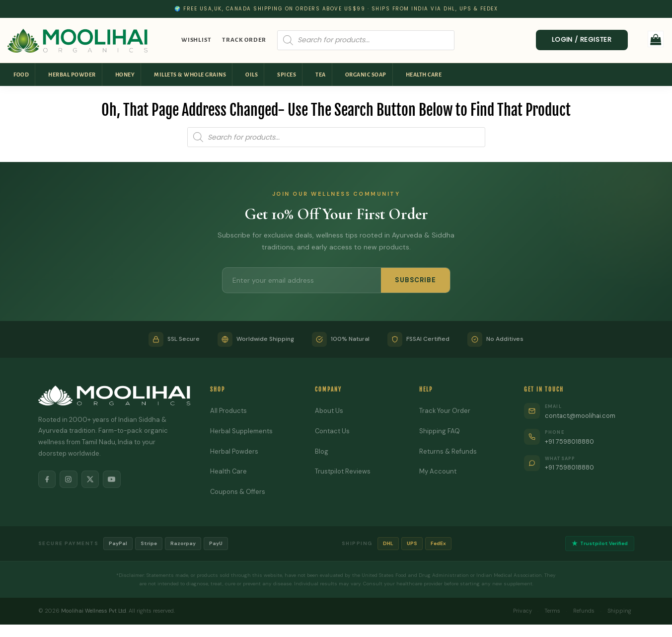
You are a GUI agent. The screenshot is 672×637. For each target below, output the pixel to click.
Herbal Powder (72, 75)
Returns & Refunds (448, 451)
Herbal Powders (234, 451)
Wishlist (196, 40)
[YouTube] (113, 479)
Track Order (244, 40)
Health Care (424, 75)
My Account (438, 471)
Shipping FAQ (440, 431)
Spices (287, 75)
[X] (91, 479)
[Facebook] (47, 479)
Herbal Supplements (241, 431)
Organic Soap (366, 75)
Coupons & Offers (238, 492)
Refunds (584, 611)
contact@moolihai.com (581, 416)
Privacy (522, 611)
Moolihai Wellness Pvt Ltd (94, 611)
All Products (228, 411)
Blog (322, 451)
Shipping (619, 611)
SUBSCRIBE (415, 280)
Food (21, 75)
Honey (125, 75)
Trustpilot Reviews (343, 471)
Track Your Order (445, 411)
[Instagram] (69, 479)
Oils (252, 75)
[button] (656, 39)
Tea (321, 75)
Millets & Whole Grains (190, 75)
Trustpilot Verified (600, 544)
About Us (329, 411)
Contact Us (333, 431)
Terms (552, 611)
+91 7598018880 (570, 441)
